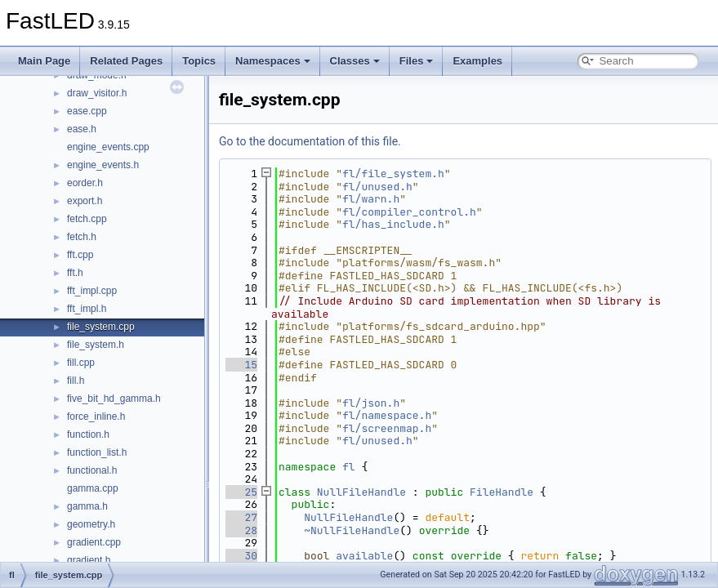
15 (241, 365)
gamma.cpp (93, 488)
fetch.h (82, 237)
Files (417, 61)
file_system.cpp (101, 327)
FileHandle (502, 492)
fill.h (76, 381)
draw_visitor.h (97, 93)
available (364, 556)
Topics (199, 61)
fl (349, 467)
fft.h (75, 273)
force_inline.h (96, 416)
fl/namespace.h (387, 415)
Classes (355, 61)
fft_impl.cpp (92, 291)
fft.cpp (80, 255)
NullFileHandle (361, 492)
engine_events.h (103, 165)
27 (241, 517)
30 (241, 556)
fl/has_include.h (393, 224)
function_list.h (97, 452)
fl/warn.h (371, 199)
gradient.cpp (94, 542)
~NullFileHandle (352, 530)
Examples (477, 61)
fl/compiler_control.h (409, 212)
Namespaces (273, 61)
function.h (88, 434)
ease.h (82, 129)
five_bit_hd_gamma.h (114, 399)
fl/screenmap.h (387, 428)
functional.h (92, 470)
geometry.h (91, 524)
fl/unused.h (377, 187)
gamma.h (87, 506)
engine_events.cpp (108, 147)
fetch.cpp (87, 219)
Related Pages (126, 61)
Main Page (44, 61)
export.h (85, 201)
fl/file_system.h (393, 174)
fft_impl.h (87, 309)
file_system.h (96, 345)
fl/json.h (371, 403)
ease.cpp (87, 111)
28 (241, 530)
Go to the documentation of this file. (310, 141)
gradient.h (89, 560)
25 (241, 492)
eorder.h (85, 183)
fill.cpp (81, 363)
